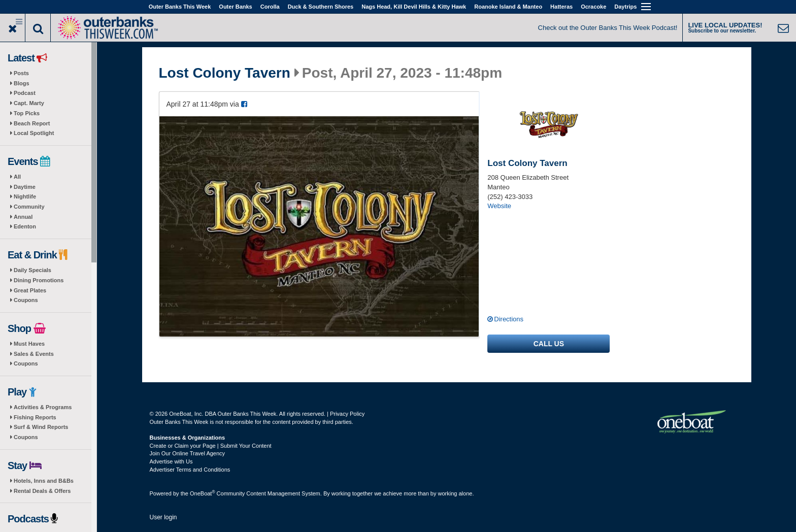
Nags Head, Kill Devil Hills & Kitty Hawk (414, 7)
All (17, 177)
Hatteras (561, 7)
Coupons (26, 300)
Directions (509, 319)
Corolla (270, 7)
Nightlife (25, 196)
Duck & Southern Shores (321, 7)
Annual (23, 217)
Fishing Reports (35, 417)
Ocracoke (593, 7)
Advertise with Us (171, 461)
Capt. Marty (29, 103)
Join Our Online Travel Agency (188, 453)
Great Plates (30, 290)
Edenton (25, 226)
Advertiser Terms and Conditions (190, 470)
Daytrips (625, 7)
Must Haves (29, 344)
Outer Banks (235, 7)
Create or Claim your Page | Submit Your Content (211, 446)
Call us (549, 344)
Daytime (25, 187)
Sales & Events (34, 354)
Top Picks (27, 113)
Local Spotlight (34, 133)
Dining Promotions (39, 280)
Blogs (22, 83)
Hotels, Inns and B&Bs (44, 481)
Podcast (25, 93)
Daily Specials (32, 270)
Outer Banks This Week (180, 7)
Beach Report (32, 123)
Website (499, 206)
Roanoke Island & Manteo (508, 7)
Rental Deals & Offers (42, 491)
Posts (21, 73)
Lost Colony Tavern (225, 73)
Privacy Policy (347, 414)
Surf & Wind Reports (41, 427)
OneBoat (203, 493)
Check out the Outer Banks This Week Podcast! (608, 28)
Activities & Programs (43, 407)
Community (29, 207)
